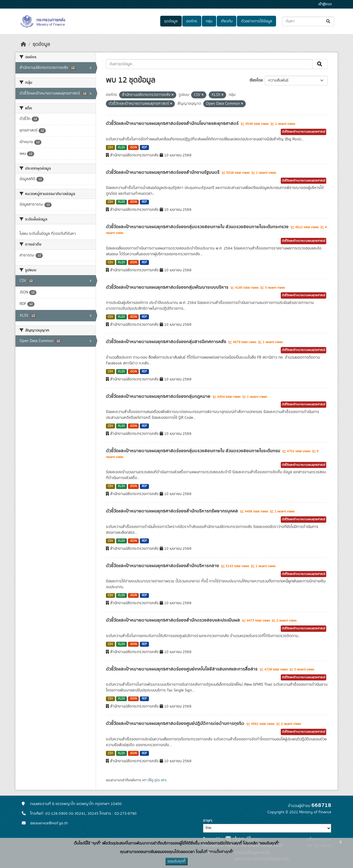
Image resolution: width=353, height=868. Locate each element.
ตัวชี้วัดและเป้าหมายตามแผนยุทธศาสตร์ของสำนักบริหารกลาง (163, 566)
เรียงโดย (256, 80)
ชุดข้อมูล (171, 21)
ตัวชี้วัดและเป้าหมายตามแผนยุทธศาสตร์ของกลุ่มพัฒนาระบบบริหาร (168, 287)
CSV (110, 148)
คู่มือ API (160, 780)
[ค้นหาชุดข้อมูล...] (308, 21)
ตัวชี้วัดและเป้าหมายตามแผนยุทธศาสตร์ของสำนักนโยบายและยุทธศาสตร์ (173, 123)
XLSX (121, 148)
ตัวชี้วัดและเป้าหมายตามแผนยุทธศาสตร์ (303, 132)
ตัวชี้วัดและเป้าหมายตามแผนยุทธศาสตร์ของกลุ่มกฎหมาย (159, 396)
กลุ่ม (209, 21)
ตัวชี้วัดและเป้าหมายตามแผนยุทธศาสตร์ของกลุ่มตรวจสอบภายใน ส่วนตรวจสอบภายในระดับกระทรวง (198, 227)
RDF (144, 148)
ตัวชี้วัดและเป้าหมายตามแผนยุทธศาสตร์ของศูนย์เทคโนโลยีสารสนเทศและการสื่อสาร (182, 669)
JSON (133, 148)
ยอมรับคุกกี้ (176, 861)
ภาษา (207, 821)
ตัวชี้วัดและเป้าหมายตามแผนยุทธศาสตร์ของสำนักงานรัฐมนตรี (163, 172)
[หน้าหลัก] (23, 44)
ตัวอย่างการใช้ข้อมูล (257, 21)
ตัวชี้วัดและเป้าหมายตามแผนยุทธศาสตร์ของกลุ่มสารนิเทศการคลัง (167, 342)
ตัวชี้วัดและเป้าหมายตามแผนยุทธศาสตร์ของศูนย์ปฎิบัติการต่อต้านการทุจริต (176, 724)
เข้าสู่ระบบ (325, 4)
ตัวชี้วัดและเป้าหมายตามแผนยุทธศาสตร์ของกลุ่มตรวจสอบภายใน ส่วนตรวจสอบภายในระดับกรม (194, 451)
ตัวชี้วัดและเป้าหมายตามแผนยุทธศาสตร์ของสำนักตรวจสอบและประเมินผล (173, 620)
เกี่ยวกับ (227, 21)
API (144, 780)
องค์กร (192, 21)
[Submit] (329, 21)
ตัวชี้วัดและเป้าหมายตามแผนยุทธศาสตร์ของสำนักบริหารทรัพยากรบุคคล (173, 511)
